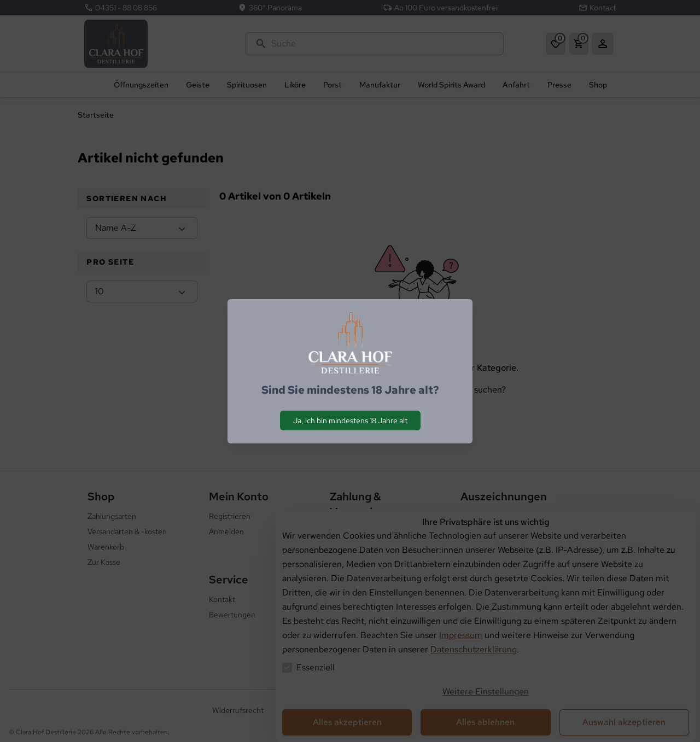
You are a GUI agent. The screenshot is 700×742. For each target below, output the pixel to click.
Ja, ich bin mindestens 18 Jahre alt (350, 420)
